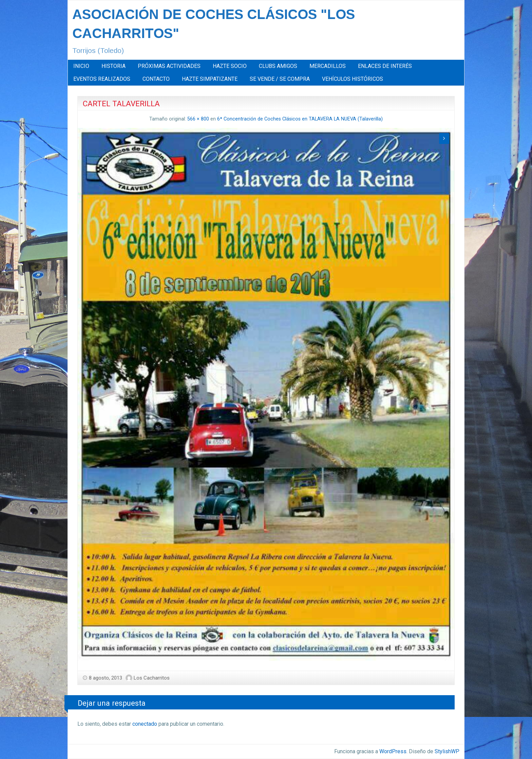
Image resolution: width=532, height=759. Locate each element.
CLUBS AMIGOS (278, 66)
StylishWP (447, 751)
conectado (145, 724)
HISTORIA (113, 66)
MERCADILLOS (328, 66)
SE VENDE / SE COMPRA (280, 79)
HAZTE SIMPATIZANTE (210, 79)
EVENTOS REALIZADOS (102, 79)
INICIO (81, 66)
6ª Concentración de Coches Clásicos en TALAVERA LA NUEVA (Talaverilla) (300, 119)
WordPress (393, 751)
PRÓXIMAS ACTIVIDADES (169, 66)
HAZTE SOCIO (230, 66)
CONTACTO (156, 79)
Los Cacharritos (152, 678)
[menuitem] (81, 66)
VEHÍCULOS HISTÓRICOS (353, 79)
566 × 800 (198, 119)
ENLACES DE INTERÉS (385, 66)
